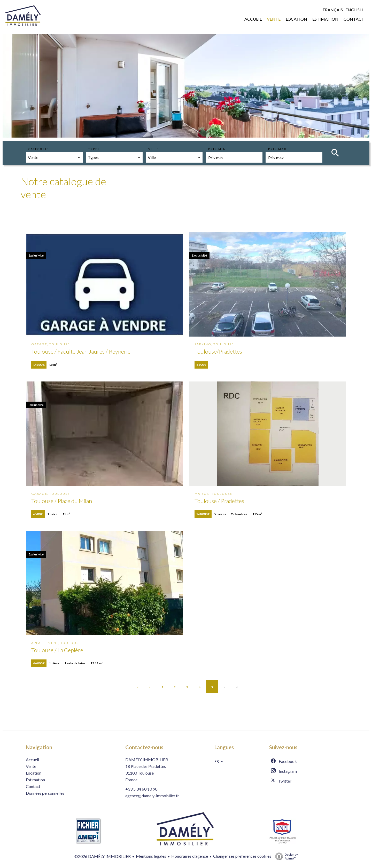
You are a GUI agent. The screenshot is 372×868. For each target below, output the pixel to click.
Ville (154, 149)
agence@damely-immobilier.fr (152, 796)
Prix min (217, 149)
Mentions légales (151, 856)
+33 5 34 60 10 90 (141, 789)
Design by (285, 856)
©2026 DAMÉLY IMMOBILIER (103, 856)
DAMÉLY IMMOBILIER (147, 759)
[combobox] (54, 157)
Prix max (277, 149)
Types (94, 149)
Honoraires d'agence (190, 856)
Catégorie (39, 149)
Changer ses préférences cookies (242, 856)
